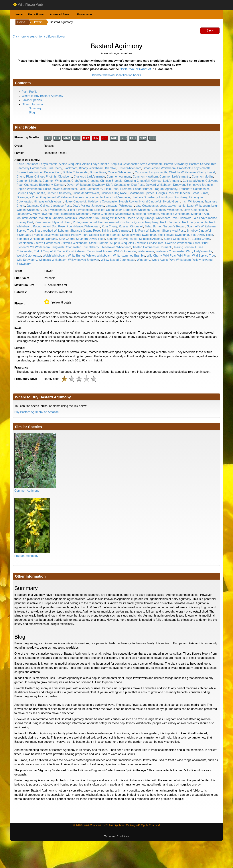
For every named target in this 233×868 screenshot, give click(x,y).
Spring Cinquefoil (175, 239)
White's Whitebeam (99, 256)
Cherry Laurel (206, 172)
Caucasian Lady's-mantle (151, 172)
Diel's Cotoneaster (118, 185)
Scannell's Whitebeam (201, 226)
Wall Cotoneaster (125, 251)
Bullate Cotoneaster (76, 172)
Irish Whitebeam (192, 201)
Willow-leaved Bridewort (84, 260)
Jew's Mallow (81, 206)
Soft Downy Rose (202, 235)
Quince (139, 222)
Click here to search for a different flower (39, 37)
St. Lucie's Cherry (199, 239)
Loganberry (24, 214)
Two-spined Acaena (100, 251)
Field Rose (111, 189)
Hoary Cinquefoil (76, 201)
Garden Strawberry (59, 193)
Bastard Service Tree (203, 164)
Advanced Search (61, 14)
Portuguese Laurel (85, 222)
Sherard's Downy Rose (85, 231)
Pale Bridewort (181, 218)
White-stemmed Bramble (129, 256)
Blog (32, 112)
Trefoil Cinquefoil (45, 251)
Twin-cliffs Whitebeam (71, 251)
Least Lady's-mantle (172, 206)
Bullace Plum (53, 172)
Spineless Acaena (150, 239)
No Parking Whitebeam (110, 218)
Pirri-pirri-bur (43, 222)
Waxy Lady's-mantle (199, 251)
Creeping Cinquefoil (137, 181)
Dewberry (98, 185)
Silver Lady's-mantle (30, 235)
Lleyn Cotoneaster (195, 210)
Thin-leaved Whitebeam (116, 247)
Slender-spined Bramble (105, 235)
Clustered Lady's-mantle (89, 177)
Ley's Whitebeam (54, 210)
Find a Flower (36, 14)
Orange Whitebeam (158, 218)
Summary (35, 108)
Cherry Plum (25, 177)
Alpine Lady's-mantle (96, 164)
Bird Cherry (55, 168)
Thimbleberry (90, 247)
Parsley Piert (25, 222)
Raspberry (152, 222)
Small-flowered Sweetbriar (139, 235)
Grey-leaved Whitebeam (56, 197)
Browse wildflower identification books (117, 75)
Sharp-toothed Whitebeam (52, 231)
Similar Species (32, 100)
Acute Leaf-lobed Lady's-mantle (37, 164)
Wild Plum (184, 256)
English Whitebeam (29, 189)
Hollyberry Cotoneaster (103, 201)
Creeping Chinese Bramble (105, 181)
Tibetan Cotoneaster (146, 247)
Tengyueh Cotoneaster (66, 247)
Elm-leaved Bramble (200, 185)
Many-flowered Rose (46, 214)
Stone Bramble (99, 243)
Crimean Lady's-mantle (166, 181)
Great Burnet (200, 193)
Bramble (110, 168)
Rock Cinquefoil (170, 222)
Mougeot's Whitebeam (175, 214)
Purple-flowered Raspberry (115, 222)
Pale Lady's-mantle (205, 218)
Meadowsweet (125, 214)
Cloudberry (65, 177)
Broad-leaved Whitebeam (159, 168)
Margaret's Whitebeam (76, 214)
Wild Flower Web (28, 5)
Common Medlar (202, 177)
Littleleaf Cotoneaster (108, 210)
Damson (60, 185)
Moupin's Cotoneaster (79, 218)
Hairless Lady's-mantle (88, 197)
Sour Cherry (67, 239)
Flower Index (85, 14)
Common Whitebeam (56, 181)
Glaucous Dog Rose (114, 193)
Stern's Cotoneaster (47, 243)
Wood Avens (160, 260)
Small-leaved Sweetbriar (173, 235)
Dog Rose (138, 185)
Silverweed (51, 235)
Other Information (33, 104)
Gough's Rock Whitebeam (173, 193)
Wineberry (143, 260)
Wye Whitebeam (180, 260)
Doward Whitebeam (159, 185)
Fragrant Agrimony (165, 189)
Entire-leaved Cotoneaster (60, 189)
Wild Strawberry (27, 260)
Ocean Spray (135, 218)
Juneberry (98, 206)
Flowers (37, 22)
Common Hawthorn (145, 177)
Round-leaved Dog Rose (49, 226)
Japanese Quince (38, 206)
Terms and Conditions (116, 836)
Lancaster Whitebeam (120, 206)
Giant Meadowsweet (86, 193)
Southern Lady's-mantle (122, 239)
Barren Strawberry (176, 164)
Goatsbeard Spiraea (142, 193)
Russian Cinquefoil (131, 226)
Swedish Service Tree (150, 243)
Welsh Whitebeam (55, 256)
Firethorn (126, 189)
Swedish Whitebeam (178, 243)
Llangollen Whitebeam (138, 210)
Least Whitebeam (199, 206)
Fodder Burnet (143, 189)
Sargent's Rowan (174, 226)
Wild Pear (169, 256)
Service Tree (25, 231)
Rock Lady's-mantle (195, 222)
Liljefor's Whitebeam (80, 210)
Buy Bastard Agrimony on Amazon (36, 412)
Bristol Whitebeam (129, 168)
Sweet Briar (201, 243)
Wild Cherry (154, 256)
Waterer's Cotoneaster (170, 251)
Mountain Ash (200, 214)
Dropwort (179, 185)
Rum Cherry (109, 226)
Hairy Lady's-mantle (117, 197)
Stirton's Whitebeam (75, 243)
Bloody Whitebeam (91, 168)
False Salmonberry (91, 189)
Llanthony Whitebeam (168, 210)
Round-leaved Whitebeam (83, 226)
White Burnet (76, 256)
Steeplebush (25, 243)
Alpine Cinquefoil (70, 164)
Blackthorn (70, 168)
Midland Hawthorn (147, 214)
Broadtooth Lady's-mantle (194, 168)
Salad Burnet (153, 226)
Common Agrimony (119, 177)
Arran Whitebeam (151, 164)
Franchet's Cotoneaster (194, 189)
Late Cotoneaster (147, 206)
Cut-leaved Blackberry (38, 185)
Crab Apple (79, 181)
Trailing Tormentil (185, 247)
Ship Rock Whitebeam (146, 231)
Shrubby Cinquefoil (199, 231)
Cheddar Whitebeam (182, 172)
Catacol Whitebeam (121, 172)
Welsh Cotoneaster (29, 256)
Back (210, 30)
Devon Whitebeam (79, 185)
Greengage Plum (28, 197)
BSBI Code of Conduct (135, 69)
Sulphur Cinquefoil (122, 243)
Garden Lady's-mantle (31, 193)
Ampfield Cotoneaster (125, 164)
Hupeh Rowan (128, 201)
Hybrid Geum (172, 201)
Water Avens (146, 251)
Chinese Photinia (45, 177)
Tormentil (166, 247)
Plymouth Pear (62, 222)
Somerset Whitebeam (31, 239)
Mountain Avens (27, 218)
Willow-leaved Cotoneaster (118, 260)
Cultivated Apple (193, 181)
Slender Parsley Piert (74, 235)
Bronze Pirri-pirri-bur (30, 172)
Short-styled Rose (174, 231)
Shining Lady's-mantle (116, 231)
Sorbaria (52, 239)
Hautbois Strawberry (145, 197)
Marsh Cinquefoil (103, 214)
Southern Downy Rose (90, 239)
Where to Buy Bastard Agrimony (42, 96)
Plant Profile (29, 92)
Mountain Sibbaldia (51, 218)
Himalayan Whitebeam (49, 201)
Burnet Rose (98, 172)
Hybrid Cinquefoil (150, 201)
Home (19, 14)
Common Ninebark (29, 181)
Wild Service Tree (203, 256)
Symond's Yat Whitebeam (33, 247)
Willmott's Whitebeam (53, 260)
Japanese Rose (61, 206)
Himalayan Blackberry (173, 197)
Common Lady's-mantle (175, 177)
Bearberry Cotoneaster (31, 168)
